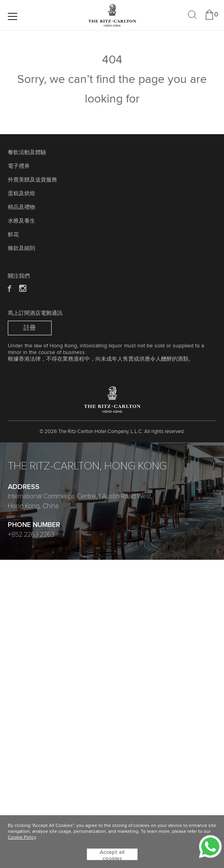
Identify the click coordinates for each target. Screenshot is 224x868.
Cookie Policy (22, 837)
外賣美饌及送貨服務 (32, 180)
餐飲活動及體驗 (27, 153)
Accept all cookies (112, 855)
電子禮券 (19, 166)
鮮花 (13, 235)
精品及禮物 (22, 207)
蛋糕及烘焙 (22, 194)
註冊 (30, 328)
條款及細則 (22, 248)
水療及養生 (22, 221)
